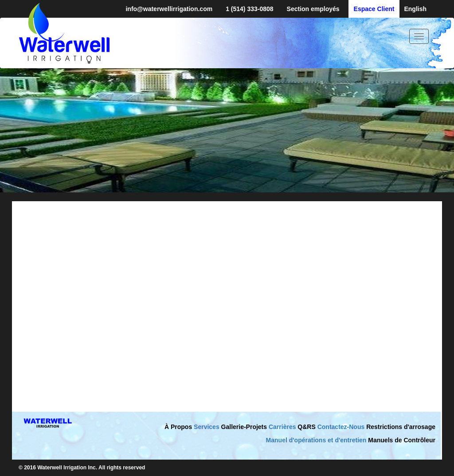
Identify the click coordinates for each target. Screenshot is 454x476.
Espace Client (374, 9)
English (415, 9)
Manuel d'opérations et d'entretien (316, 440)
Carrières (282, 427)
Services (207, 427)
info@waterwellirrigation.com (169, 9)
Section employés (313, 9)
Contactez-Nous (341, 427)
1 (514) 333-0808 (249, 9)
